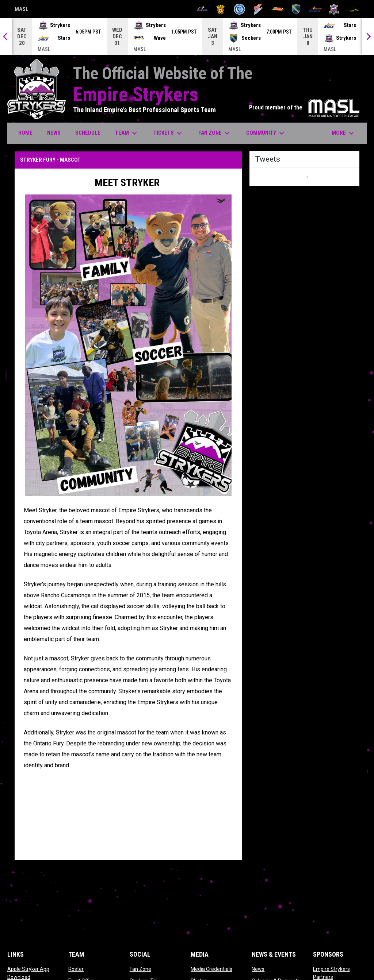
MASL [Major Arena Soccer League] (22, 10)
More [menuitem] (344, 133)
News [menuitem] (54, 133)
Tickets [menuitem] (169, 133)
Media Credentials (211, 969)
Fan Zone (140, 969)
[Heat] (277, 9)
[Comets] (258, 9)
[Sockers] (296, 9)
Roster (76, 969)
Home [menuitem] (25, 133)
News (258, 969)
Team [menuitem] (127, 133)
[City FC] (239, 9)
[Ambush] (202, 9)
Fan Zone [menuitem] (215, 133)
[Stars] (315, 9)
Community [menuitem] (266, 133)
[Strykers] (334, 9)
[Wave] (353, 9)
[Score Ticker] (187, 36)
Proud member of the (304, 107)
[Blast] (221, 9)
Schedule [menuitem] (88, 133)
